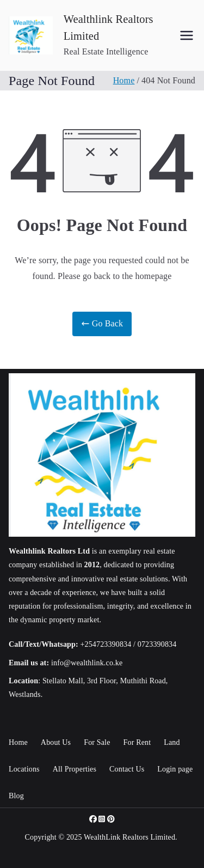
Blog (16, 796)
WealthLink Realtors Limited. (131, 837)
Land (172, 742)
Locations (24, 769)
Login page (175, 769)
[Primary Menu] (187, 35)
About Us (56, 742)
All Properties (75, 769)
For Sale (97, 742)
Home (18, 742)
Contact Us (127, 769)
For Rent (137, 742)
